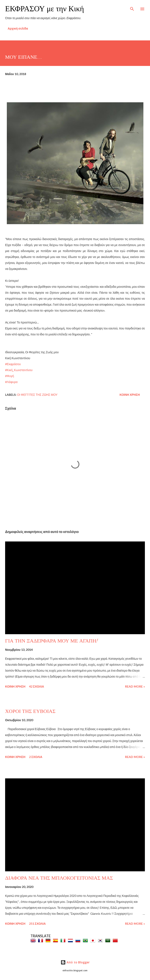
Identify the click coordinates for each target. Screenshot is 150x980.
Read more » (135, 686)
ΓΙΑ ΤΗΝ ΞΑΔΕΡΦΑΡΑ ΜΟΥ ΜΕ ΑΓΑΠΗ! (51, 641)
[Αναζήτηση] (132, 8)
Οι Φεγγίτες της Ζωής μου (37, 395)
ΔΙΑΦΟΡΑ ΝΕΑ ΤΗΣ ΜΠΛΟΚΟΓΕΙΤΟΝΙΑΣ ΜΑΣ (59, 878)
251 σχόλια (37, 924)
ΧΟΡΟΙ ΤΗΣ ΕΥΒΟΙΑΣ (30, 711)
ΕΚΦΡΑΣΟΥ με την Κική (44, 9)
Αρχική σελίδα (18, 28)
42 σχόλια (37, 686)
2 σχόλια (36, 757)
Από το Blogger (75, 962)
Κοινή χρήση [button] (130, 395)
